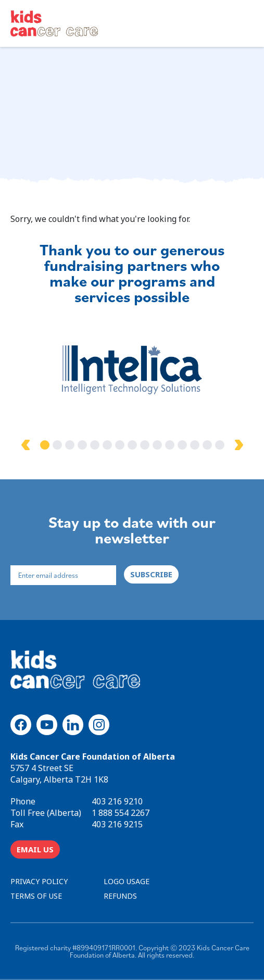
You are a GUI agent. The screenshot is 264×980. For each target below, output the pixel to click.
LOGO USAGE (127, 881)
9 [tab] (145, 445)
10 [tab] (157, 445)
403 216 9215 (117, 824)
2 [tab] (57, 445)
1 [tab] (45, 445)
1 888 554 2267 (121, 813)
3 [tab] (70, 445)
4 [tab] (82, 445)
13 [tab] (195, 445)
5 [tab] (95, 445)
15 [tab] (220, 445)
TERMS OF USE (36, 896)
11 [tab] (170, 445)
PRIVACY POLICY (39, 881)
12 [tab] (182, 445)
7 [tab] (120, 445)
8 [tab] (132, 445)
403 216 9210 (117, 801)
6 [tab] (107, 445)
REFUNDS (120, 896)
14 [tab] (207, 445)
